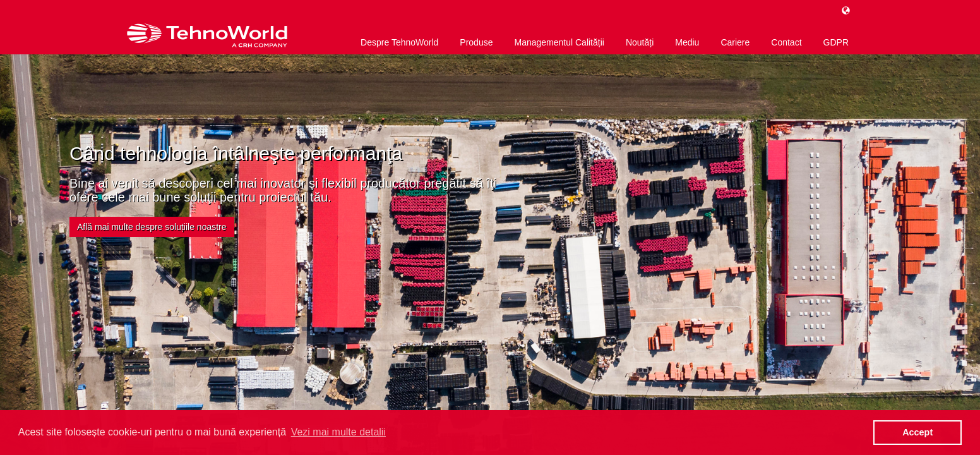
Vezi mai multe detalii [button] (338, 432)
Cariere (735, 42)
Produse (476, 42)
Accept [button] (917, 432)
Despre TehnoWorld (399, 42)
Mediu (687, 42)
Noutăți (640, 42)
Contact (786, 42)
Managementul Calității (559, 42)
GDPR (836, 42)
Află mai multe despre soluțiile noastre (152, 227)
